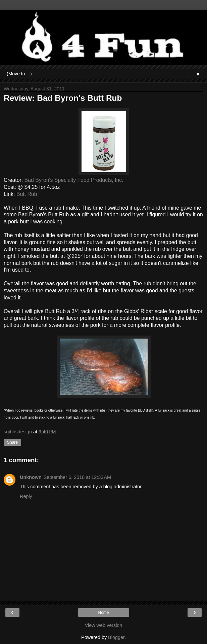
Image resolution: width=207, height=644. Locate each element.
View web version (104, 625)
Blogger (116, 637)
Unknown (31, 477)
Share (12, 442)
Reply (26, 496)
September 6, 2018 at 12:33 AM (77, 477)
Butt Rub (27, 194)
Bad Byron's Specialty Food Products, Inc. (74, 180)
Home (103, 613)
